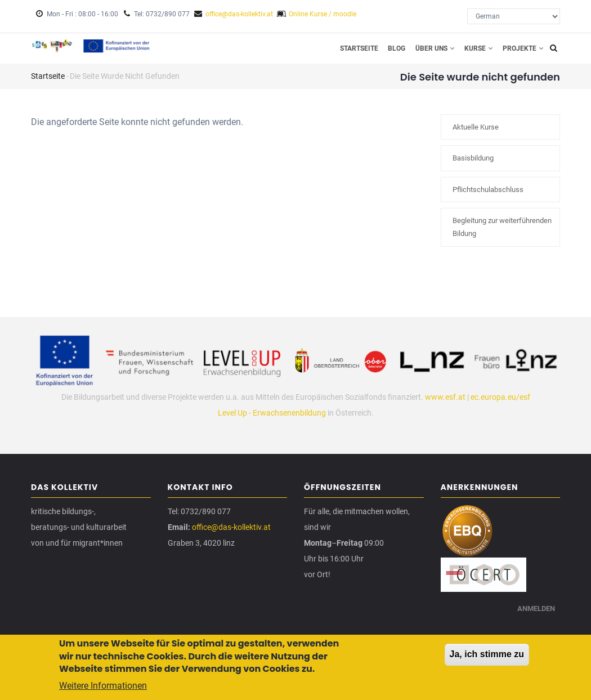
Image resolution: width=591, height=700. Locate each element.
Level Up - (235, 419)
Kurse (473, 51)
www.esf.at (445, 403)
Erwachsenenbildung (289, 419)
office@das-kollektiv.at (239, 14)
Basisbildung (473, 165)
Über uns (426, 51)
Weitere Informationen (103, 688)
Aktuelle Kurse (476, 134)
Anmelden (535, 619)
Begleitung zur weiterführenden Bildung (502, 234)
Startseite (342, 51)
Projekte (521, 51)
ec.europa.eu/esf (500, 403)
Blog (384, 51)
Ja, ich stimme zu (487, 657)
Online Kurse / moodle (323, 14)
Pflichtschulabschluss (488, 196)
